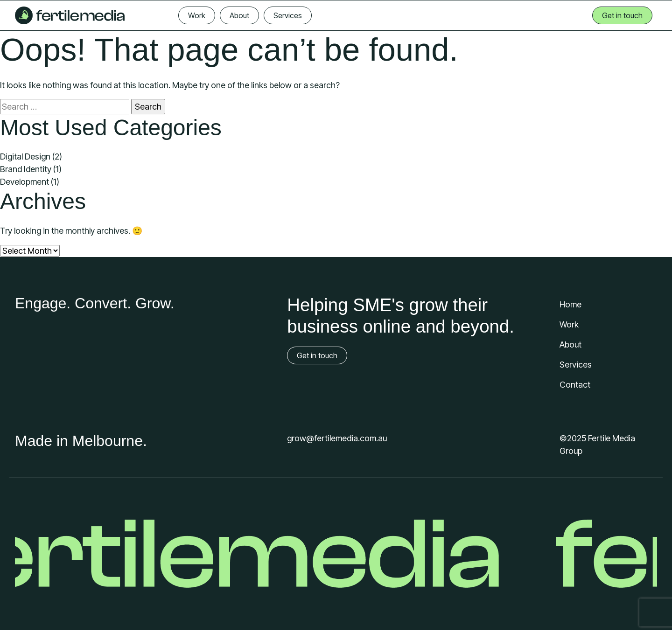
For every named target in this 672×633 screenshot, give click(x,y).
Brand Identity (26, 169)
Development (24, 182)
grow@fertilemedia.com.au (337, 438)
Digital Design (25, 157)
